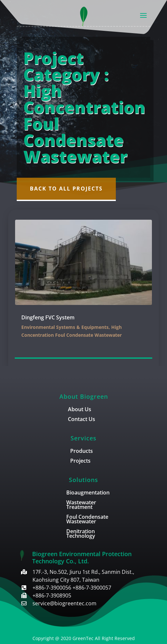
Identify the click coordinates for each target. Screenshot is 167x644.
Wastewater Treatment (81, 505)
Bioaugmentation (88, 493)
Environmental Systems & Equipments (65, 327)
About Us (80, 410)
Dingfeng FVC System (48, 317)
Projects (80, 461)
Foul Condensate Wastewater (87, 520)
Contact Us (82, 420)
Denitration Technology (81, 534)
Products (82, 452)
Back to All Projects (66, 189)
